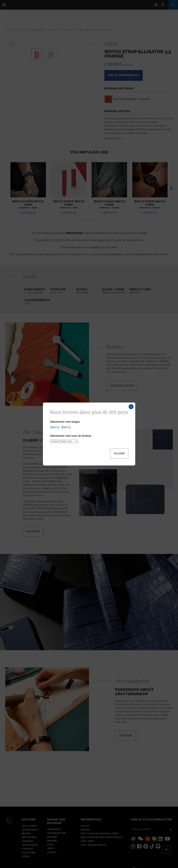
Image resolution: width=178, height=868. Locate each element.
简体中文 (55, 427)
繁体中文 (66, 427)
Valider (119, 454)
